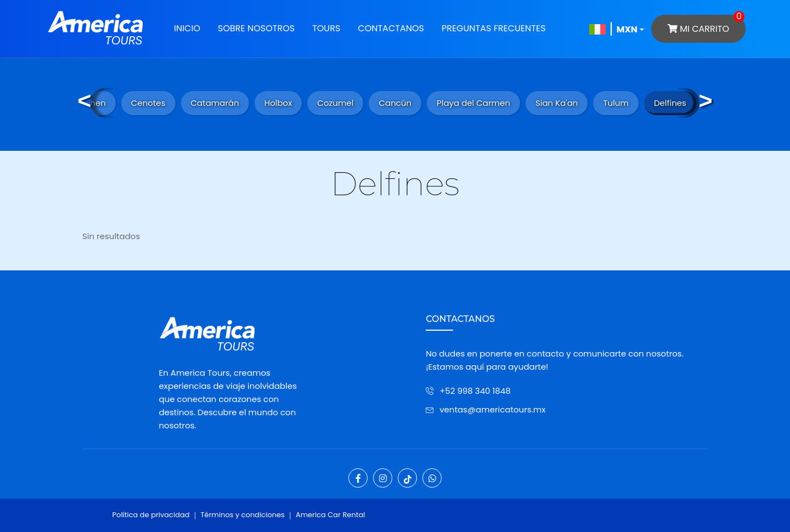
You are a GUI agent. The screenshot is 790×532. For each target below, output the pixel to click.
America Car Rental (331, 515)
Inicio (187, 28)
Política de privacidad (151, 515)
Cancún (395, 103)
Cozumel (335, 103)
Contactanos (391, 28)
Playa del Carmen (473, 103)
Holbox (278, 103)
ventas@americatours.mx (492, 409)
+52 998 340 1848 (475, 391)
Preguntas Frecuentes (494, 28)
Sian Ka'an (557, 103)
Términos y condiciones (243, 515)
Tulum (616, 103)
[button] (625, 29)
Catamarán (215, 103)
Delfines (670, 103)
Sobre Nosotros (256, 28)
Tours (326, 28)
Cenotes (148, 103)
